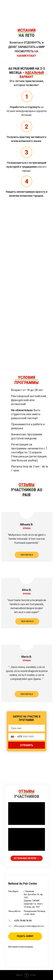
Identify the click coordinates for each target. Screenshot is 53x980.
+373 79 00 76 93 (23, 921)
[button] (25, 936)
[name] (27, 728)
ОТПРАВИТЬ (27, 745)
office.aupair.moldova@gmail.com (29, 926)
